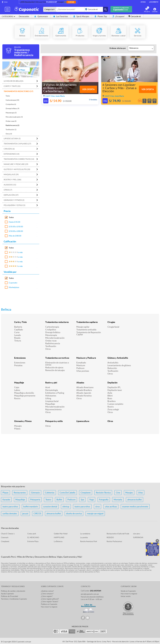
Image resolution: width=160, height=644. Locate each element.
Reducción (112, 368)
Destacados (24, 16)
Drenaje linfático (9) (13, 108)
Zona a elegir (113, 409)
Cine (118, 493)
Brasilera (111, 401)
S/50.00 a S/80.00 (16, 231)
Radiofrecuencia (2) (13, 125)
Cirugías (111, 322)
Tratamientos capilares (87, 322)
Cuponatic (13, 283)
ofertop (66, 507)
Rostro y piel (51, 383)
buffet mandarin (31, 507)
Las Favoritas (61, 16)
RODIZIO (110, 537)
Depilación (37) (11, 195)
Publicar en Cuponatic (49, 604)
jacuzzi (25, 513)
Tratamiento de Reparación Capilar (89, 333)
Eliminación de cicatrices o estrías (57, 364)
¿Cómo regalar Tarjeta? (50, 602)
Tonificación (51, 346)
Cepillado (19, 330)
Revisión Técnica (103, 493)
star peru (137, 534)
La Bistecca (58, 541)
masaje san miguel (95, 513)
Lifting (48, 398)
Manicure (81, 365)
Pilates (17, 429)
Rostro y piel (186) (12, 180)
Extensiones (20, 358)
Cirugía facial (113, 327)
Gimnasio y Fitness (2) (14, 200)
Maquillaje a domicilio (24, 393)
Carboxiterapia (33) (12, 100)
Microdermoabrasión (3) (14, 117)
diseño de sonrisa (74, 513)
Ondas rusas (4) (11, 121)
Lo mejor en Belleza (14, 81)
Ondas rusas (51, 341)
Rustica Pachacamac (114, 541)
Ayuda (143, 2)
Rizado (17, 338)
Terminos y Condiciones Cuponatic (14, 599)
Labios (17, 390)
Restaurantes (20, 493)
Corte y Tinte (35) (12, 86)
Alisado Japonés (84, 393)
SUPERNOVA (138, 537)
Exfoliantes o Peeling (55, 393)
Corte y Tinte (20, 322)
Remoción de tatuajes (55, 370)
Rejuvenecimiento (53, 409)
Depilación (112, 383)
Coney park (32, 534)
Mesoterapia (51, 335)
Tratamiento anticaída (86, 330)
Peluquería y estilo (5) (14, 205)
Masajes (18, 426)
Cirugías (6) (9, 149)
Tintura (18, 341)
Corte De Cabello (67, 493)
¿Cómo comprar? (47, 594)
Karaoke (6, 500)
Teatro (48, 500)
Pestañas (18, 365)
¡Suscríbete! (154, 2)
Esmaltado (81, 363)
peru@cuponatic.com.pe (90, 594)
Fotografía (104, 500)
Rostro (17, 398)
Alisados (80, 383)
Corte (17, 332)
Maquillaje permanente (25, 396)
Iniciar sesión (126, 596)
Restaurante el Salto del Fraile (118, 534)
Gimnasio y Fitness (23, 421)
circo (98, 507)
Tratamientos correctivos (57, 358)
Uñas (141, 493)
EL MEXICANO (33, 537)
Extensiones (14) (12, 154)
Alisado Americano (85, 387)
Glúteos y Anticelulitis (118, 358)
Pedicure (80, 368)
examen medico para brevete (135, 507)
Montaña (118, 500)
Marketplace (14, 287)
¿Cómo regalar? (47, 596)
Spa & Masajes (81, 16)
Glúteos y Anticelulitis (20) (17, 169)
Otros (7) (8, 190)
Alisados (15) (10, 185)
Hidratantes (51, 396)
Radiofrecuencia (53, 343)
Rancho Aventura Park (89, 541)
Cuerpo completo (115, 404)
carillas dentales (10, 513)
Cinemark (5, 537)
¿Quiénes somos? (47, 591)
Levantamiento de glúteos (119, 365)
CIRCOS (37, 513)
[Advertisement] (80, 460)
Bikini (110, 396)
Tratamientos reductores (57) (18, 91)
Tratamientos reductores (57, 322)
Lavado (18, 335)
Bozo (110, 398)
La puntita (84, 537)
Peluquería (35, 500)
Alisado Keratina (84, 396)
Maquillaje (19, 383)
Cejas (17, 387)
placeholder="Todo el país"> (96, 9)
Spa (82, 500)
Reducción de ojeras (54, 367)
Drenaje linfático (53, 332)
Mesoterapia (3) (11, 113)
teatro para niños (10, 507)
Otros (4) (9, 134)
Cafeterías (50, 493)
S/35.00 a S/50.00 (16, 227)
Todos (8, 96)
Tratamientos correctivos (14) (19, 159)
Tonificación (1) (11, 130)
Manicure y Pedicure (86, 358)
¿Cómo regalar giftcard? (50, 599)
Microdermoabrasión (55, 338)
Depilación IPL (114, 387)
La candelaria (85, 534)
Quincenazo (41, 16)
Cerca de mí (136, 16)
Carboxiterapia (52, 327)
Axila (110, 393)
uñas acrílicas (111, 507)
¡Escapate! (118, 16)
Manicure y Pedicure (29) (16, 164)
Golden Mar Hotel (61, 534)
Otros (48, 349)
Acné (48, 387)
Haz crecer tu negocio (49, 607)
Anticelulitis (113, 363)
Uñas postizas (83, 371)
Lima (6, 2)
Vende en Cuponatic (128, 591)
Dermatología (52, 390)
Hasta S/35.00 (14, 222)
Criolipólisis (51, 330)
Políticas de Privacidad (9, 596)
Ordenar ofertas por (118, 48)
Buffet (59, 500)
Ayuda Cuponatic (7, 594)
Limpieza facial (52, 401)
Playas (5, 493)
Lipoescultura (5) (12, 139)
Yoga (92, 500)
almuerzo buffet (135, 500)
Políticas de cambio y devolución (13, 591)
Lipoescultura (83, 421)
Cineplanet (86, 493)
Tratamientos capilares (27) (17, 144)
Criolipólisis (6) (11, 104)
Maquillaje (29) (11, 174)
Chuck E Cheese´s (8, 534)
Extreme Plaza (33, 541)
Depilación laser (115, 390)
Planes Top (101, 16)
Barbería (18, 327)
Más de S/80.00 (15, 236)
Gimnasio (35, 493)
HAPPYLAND (59, 537)
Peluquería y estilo (54, 421)
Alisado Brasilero (84, 390)
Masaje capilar (83, 327)
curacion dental (50, 507)
